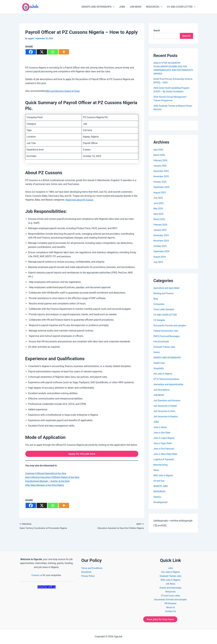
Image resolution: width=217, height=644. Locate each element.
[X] (42, 52)
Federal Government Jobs (167, 331)
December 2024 (162, 235)
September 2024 (162, 251)
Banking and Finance (164, 293)
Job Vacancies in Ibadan (166, 406)
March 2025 (160, 219)
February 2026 (161, 160)
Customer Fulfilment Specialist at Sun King (48, 474)
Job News (171, 583)
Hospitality (159, 368)
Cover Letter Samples (165, 309)
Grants (157, 352)
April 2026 (159, 150)
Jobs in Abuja (161, 427)
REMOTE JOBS (161, 486)
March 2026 (160, 155)
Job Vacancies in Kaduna (167, 416)
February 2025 (161, 225)
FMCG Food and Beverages (168, 336)
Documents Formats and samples (171, 325)
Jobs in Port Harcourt (165, 449)
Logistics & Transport (165, 459)
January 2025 (161, 230)
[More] (64, 52)
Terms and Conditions (93, 567)
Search (157, 30)
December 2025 (162, 171)
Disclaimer (87, 571)
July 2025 (159, 198)
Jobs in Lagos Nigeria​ (165, 438)
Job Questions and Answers (168, 400)
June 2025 (159, 203)
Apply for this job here (82, 454)
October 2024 (161, 246)
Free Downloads (162, 341)
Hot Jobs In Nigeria (164, 374)
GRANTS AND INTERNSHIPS (98, 7)
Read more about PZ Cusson (81, 200)
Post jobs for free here (163, 619)
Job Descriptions (162, 390)
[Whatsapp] (53, 52)
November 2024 (162, 241)
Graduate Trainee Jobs (165, 347)
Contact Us (171, 610)
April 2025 (159, 214)
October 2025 (161, 182)
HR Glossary (170, 602)
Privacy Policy (89, 575)
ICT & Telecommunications (168, 379)
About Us (171, 606)
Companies (160, 304)
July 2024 (159, 262)
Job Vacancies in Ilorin (165, 411)
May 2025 (159, 208)
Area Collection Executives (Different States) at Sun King (55, 478)
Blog (156, 299)
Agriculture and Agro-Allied (168, 288)
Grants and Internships (171, 587)
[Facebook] (31, 52)
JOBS (122, 7)
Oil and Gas (160, 481)
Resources (171, 591)
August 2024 (160, 257)
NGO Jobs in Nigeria (164, 475)
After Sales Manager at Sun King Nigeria (46, 486)
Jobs (171, 567)
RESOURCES (154, 7)
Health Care (160, 363)
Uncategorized (161, 502)
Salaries (158, 497)
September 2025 (162, 187)
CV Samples (160, 320)
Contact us (37, 574)
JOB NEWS (135, 7)
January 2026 (161, 166)
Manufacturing (161, 465)
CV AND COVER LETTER (181, 7)
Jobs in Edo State (163, 433)
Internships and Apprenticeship (170, 384)
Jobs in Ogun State (164, 443)
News (156, 470)
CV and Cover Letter (170, 594)
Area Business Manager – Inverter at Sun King (50, 482)
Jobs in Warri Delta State (167, 454)
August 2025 (160, 192)
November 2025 (162, 176)
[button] (113, 7)
